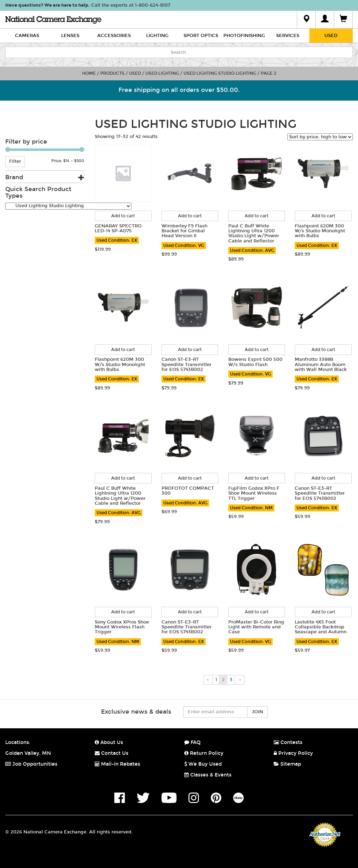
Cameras (27, 36)
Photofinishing (244, 36)
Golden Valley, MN (28, 753)
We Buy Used (203, 764)
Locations (17, 742)
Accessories (114, 36)
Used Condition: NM (251, 508)
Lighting (157, 36)
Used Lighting (162, 73)
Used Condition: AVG (252, 250)
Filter (15, 161)
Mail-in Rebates (117, 764)
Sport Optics (201, 36)
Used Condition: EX (117, 240)
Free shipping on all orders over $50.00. (179, 90)
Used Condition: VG (184, 246)
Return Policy (204, 753)
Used (331, 36)
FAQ (192, 742)
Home (89, 73)
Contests (288, 742)
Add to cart (123, 216)
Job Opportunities (31, 764)
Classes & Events (208, 775)
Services (288, 36)
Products (112, 73)
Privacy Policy (293, 753)
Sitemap (287, 764)
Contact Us (112, 753)
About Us (109, 742)
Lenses (70, 36)
